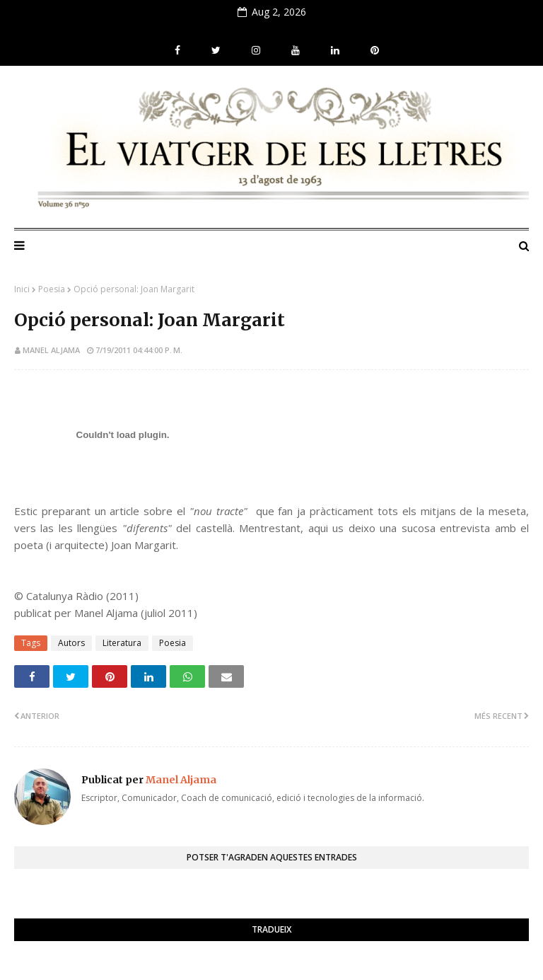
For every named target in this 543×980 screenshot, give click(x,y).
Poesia (52, 289)
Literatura (122, 643)
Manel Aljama (51, 350)
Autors (71, 643)
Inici (22, 289)
